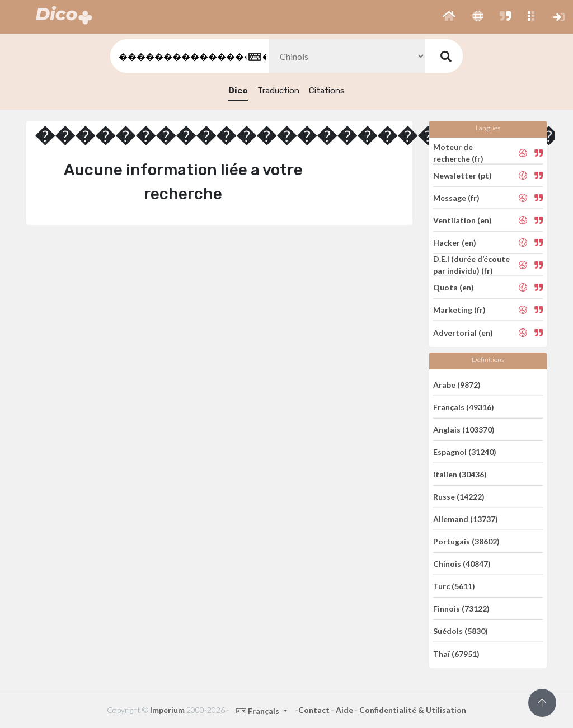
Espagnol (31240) (465, 452)
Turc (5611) (454, 586)
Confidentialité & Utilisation (413, 710)
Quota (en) (454, 287)
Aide (344, 710)
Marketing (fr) (459, 310)
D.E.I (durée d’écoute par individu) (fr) (471, 265)
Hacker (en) (455, 243)
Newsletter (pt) (462, 175)
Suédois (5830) (461, 631)
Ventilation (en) (462, 220)
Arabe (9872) (457, 384)
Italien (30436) (460, 474)
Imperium (167, 710)
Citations (327, 91)
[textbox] (189, 56)
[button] (449, 17)
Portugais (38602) (466, 541)
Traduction (278, 91)
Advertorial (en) (463, 332)
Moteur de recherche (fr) (458, 153)
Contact (314, 710)
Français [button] (259, 711)
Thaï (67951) (456, 653)
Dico (238, 91)
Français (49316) (464, 407)
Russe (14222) (459, 497)
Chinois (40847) (462, 564)
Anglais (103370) (464, 429)
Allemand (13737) (466, 519)
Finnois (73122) (461, 609)
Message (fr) (456, 198)
